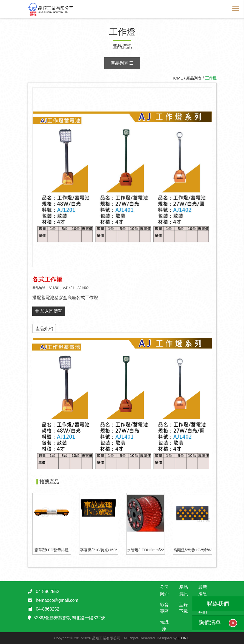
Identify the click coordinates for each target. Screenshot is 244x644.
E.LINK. (184, 638)
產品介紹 (44, 329)
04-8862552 (48, 591)
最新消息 (203, 590)
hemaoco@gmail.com (57, 600)
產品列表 (122, 63)
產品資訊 (183, 590)
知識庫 (164, 625)
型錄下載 (183, 608)
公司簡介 (164, 590)
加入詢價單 (48, 311)
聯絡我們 (218, 604)
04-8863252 (48, 609)
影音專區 (164, 608)
